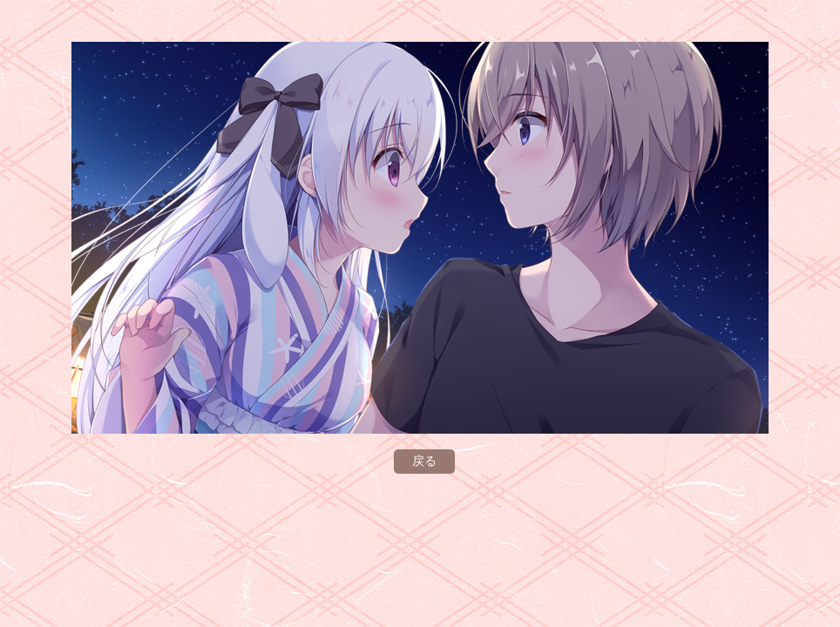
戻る (424, 461)
